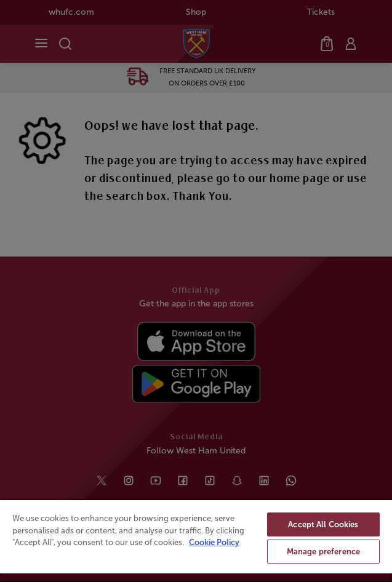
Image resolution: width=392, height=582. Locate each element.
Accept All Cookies (323, 524)
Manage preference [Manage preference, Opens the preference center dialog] (323, 552)
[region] (196, 540)
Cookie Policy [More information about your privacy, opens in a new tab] (214, 542)
